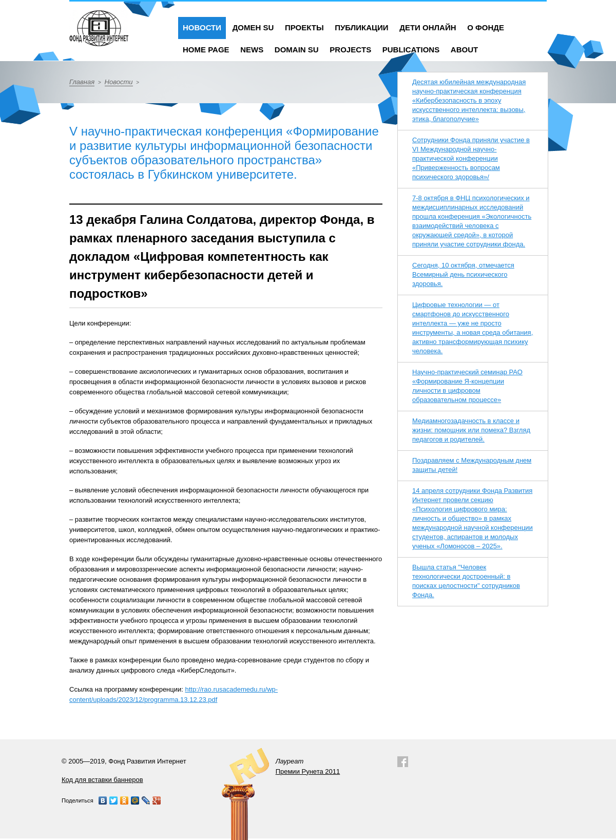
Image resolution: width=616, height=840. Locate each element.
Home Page (206, 50)
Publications (411, 50)
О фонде (486, 27)
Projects (350, 50)
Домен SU (253, 27)
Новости (202, 27)
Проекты (304, 27)
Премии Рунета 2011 (308, 771)
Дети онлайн (428, 27)
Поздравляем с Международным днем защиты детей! (472, 465)
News (252, 50)
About (464, 50)
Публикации (361, 27)
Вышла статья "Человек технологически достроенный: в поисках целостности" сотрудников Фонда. (466, 581)
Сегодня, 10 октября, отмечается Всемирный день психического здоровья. (463, 274)
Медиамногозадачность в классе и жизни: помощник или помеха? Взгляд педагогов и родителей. (471, 430)
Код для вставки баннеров (102, 780)
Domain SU (297, 50)
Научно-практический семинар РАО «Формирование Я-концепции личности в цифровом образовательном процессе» (467, 386)
